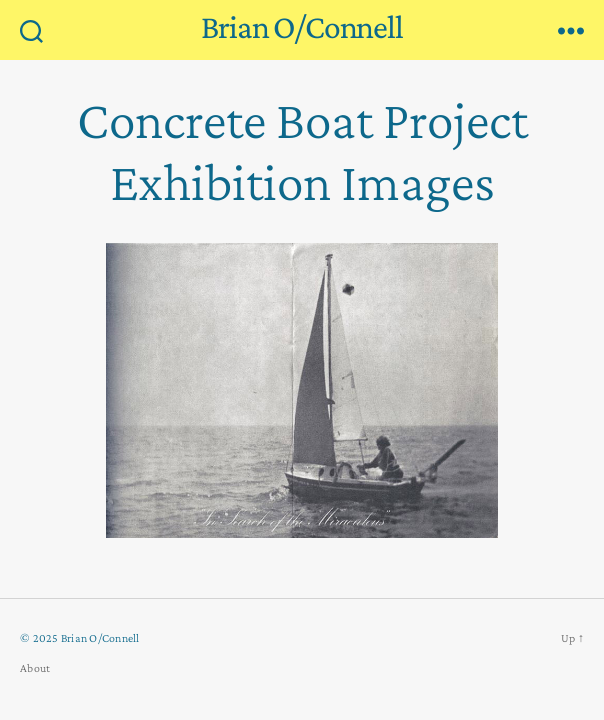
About (35, 668)
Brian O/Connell (302, 27)
